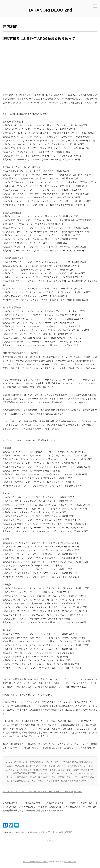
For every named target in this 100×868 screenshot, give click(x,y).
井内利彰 (34, 832)
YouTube (25, 832)
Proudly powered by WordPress (35, 862)
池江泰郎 (59, 832)
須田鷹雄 (68, 832)
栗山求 (51, 832)
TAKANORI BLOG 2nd (50, 10)
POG (18, 832)
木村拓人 (43, 832)
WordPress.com (70, 862)
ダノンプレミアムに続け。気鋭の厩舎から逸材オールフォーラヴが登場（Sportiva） (42, 791)
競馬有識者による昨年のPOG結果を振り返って (39, 39)
